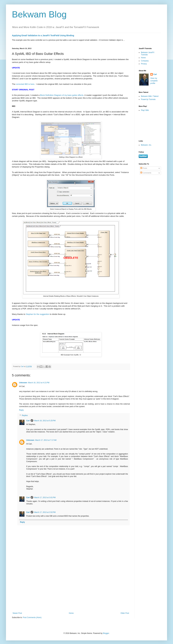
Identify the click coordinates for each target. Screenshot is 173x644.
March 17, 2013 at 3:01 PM (45, 498)
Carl (28, 421)
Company (145, 61)
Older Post (125, 613)
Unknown (23, 383)
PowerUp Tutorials (148, 99)
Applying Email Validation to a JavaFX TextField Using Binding (43, 35)
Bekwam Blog (39, 14)
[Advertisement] (148, 126)
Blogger (106, 633)
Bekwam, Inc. (146, 145)
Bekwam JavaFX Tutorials (148, 53)
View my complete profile (154, 81)
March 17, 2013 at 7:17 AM (46, 440)
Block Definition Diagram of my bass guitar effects (62, 95)
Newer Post (17, 613)
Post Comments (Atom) (32, 617)
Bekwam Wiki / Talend (150, 96)
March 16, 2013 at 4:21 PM (39, 383)
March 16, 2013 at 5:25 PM (45, 421)
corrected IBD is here (25, 84)
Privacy (144, 64)
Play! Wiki (145, 110)
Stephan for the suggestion (38, 314)
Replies (25, 415)
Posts (144, 168)
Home (71, 613)
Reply (21, 410)
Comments (146, 173)
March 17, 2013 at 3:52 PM (45, 512)
